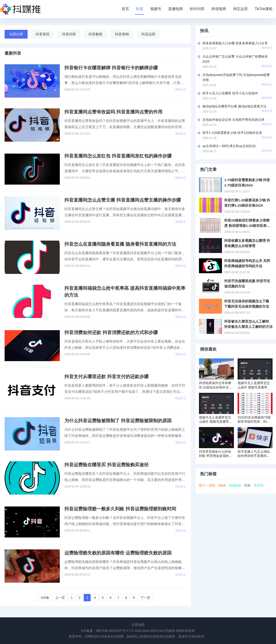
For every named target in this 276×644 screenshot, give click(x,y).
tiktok (222, 485)
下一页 (145, 598)
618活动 (235, 485)
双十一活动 (207, 485)
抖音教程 (95, 34)
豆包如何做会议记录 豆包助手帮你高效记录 (233, 120)
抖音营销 (122, 34)
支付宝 (259, 485)
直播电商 (175, 9)
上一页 (60, 598)
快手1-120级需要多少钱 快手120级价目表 (232, 133)
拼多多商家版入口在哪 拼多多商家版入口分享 (235, 43)
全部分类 (16, 34)
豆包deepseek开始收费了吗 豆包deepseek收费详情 (236, 77)
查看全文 (267, 48)
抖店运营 (148, 34)
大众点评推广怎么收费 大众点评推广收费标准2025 (235, 59)
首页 (125, 9)
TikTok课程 (264, 9)
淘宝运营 (240, 9)
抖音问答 (69, 34)
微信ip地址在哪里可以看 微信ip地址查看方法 (234, 106)
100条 (45, 598)
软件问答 (197, 9)
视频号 (156, 9)
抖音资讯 (43, 34)
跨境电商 (219, 9)
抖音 (140, 9)
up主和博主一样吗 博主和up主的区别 (229, 146)
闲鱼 (247, 485)
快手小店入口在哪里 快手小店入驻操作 (230, 93)
